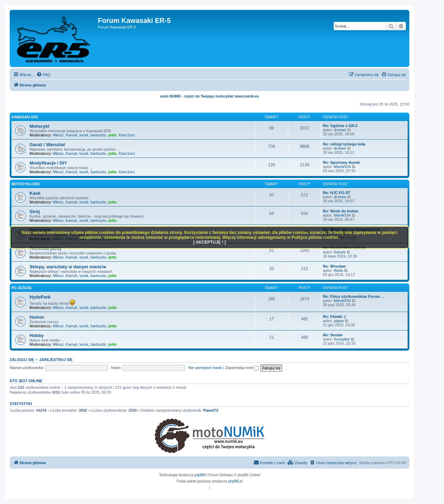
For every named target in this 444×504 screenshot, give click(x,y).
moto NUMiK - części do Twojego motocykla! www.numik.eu (210, 96)
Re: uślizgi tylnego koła (344, 144)
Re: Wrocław (334, 266)
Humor (37, 317)
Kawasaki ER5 (25, 117)
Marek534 (342, 167)
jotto (113, 135)
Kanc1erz (127, 135)
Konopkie (342, 339)
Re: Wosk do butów (341, 211)
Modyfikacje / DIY (48, 163)
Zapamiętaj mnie (242, 368)
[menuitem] (43, 75)
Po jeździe (22, 288)
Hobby (37, 335)
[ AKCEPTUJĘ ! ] (210, 242)
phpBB (200, 475)
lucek (84, 135)
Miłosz (58, 135)
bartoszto (98, 135)
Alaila (338, 270)
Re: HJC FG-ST (337, 193)
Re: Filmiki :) (334, 317)
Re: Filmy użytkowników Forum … (354, 296)
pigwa (339, 321)
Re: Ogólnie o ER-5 (340, 126)
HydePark (40, 297)
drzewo (340, 130)
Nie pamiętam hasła (205, 368)
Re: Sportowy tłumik (341, 162)
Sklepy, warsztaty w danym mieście (68, 267)
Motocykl (39, 126)
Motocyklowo (26, 184)
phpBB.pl (235, 481)
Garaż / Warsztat (47, 145)
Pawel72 (211, 410)
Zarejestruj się (56, 360)
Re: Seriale (333, 335)
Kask (35, 193)
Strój (35, 212)
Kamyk (72, 135)
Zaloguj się (22, 360)
